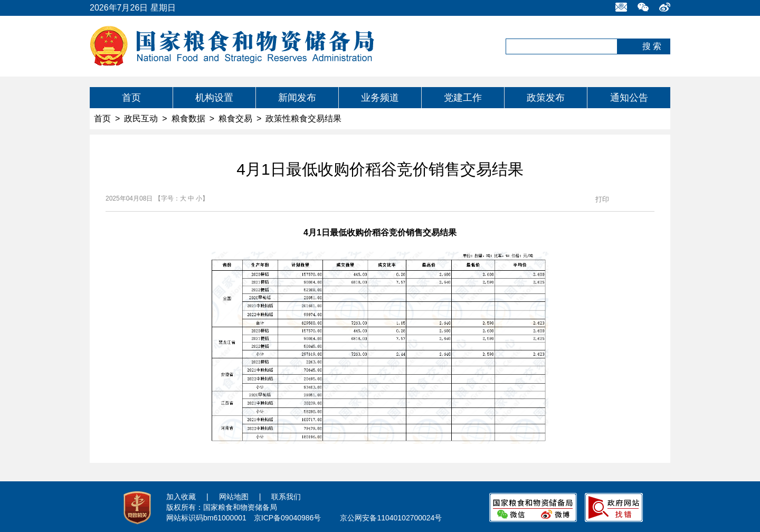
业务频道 (380, 98)
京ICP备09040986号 (288, 518)
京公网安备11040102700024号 (391, 518)
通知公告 (629, 98)
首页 (131, 98)
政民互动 (141, 118)
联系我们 (286, 497)
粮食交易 (235, 118)
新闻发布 (297, 98)
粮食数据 (188, 118)
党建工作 (463, 98)
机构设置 (214, 98)
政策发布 (546, 98)
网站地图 (234, 497)
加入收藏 (181, 497)
